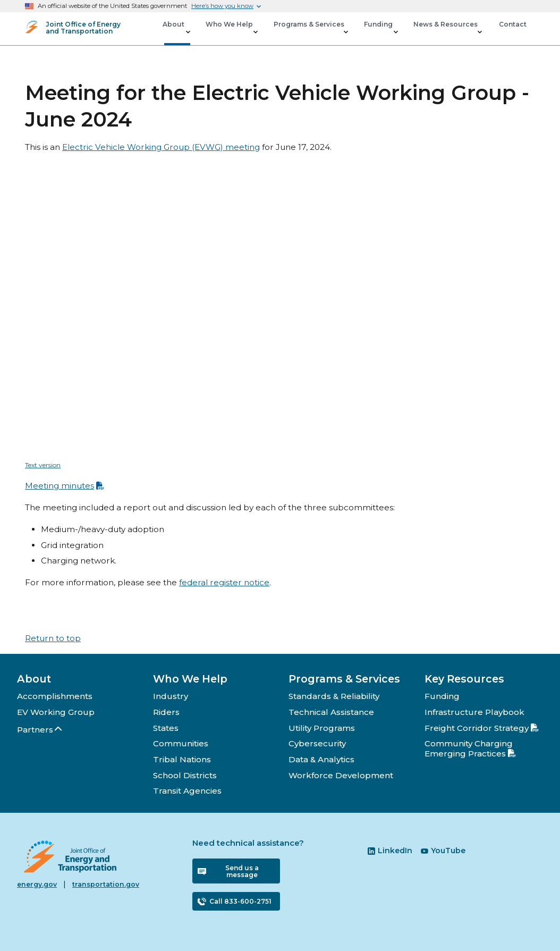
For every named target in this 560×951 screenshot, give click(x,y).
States (166, 728)
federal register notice (224, 582)
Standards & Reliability (334, 696)
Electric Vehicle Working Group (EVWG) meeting (161, 147)
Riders (166, 712)
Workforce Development (341, 775)
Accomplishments (55, 696)
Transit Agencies (187, 791)
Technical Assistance (331, 712)
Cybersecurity (317, 743)
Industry (171, 696)
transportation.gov (106, 884)
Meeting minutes (65, 486)
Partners (40, 730)
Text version (43, 465)
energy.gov (37, 884)
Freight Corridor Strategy (482, 728)
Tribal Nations (182, 759)
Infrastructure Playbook (474, 712)
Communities (181, 743)
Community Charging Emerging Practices (470, 748)
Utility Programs (322, 728)
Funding (442, 696)
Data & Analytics (321, 759)
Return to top (53, 638)
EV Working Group (56, 712)
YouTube (443, 851)
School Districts (185, 775)
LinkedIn (390, 851)
